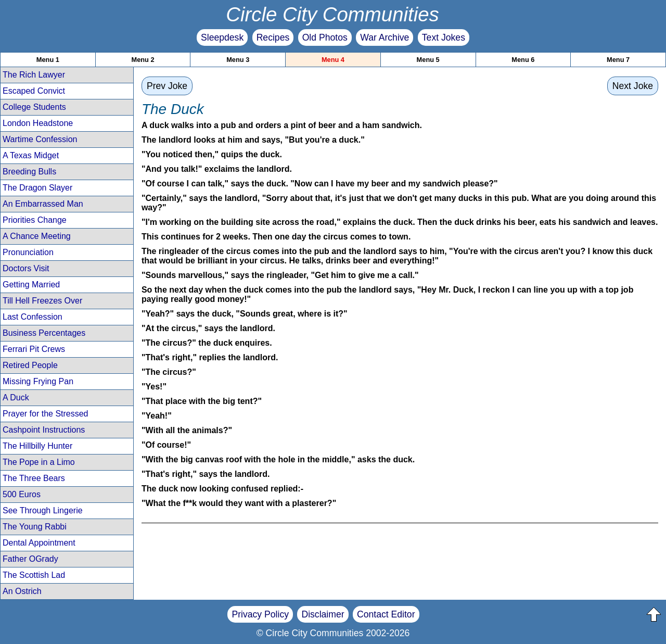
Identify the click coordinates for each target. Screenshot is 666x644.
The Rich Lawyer (34, 75)
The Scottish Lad (34, 575)
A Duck (16, 397)
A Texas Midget (31, 155)
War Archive (385, 37)
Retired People (30, 365)
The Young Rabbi (35, 527)
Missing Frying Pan (38, 381)
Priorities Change (35, 220)
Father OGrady (30, 559)
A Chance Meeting (37, 236)
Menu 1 (48, 60)
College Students (34, 107)
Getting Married (31, 285)
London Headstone (38, 123)
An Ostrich (22, 591)
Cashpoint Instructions (44, 430)
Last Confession (33, 317)
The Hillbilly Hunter (37, 446)
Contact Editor (386, 614)
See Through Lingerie (43, 510)
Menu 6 (523, 60)
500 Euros (22, 494)
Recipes (273, 37)
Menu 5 (428, 60)
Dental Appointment (39, 543)
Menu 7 (618, 60)
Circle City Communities (332, 14)
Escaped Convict (34, 91)
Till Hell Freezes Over (42, 301)
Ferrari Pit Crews (34, 349)
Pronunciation (28, 252)
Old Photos (325, 37)
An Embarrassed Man (43, 204)
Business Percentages (44, 333)
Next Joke (633, 86)
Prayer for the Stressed (46, 414)
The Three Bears (34, 478)
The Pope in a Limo (39, 462)
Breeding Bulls (29, 172)
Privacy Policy (260, 614)
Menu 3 (238, 60)
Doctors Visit (26, 268)
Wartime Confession (40, 139)
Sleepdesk (222, 37)
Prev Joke (167, 86)
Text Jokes (444, 37)
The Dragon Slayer (37, 188)
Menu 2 (143, 60)
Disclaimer (323, 614)
